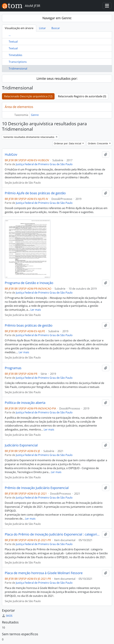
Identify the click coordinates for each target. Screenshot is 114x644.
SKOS (7, 616)
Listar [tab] (42, 28)
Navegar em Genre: (57, 18)
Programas (13, 368)
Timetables (15, 55)
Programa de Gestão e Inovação (29, 283)
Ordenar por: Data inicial (68, 143)
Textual (13, 42)
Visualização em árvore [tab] (19, 28)
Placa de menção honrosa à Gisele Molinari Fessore (44, 573)
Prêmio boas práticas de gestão (29, 325)
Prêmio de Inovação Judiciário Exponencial (37, 488)
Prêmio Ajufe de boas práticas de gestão (35, 193)
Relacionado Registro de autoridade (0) (82, 96)
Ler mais (36, 310)
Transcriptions (18, 62)
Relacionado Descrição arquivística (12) (28, 96)
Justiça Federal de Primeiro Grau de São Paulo (44, 164)
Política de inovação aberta (25, 403)
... (10, 35)
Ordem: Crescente (98, 143)
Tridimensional (18, 69)
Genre (35, 115)
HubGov (11, 155)
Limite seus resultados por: (57, 78)
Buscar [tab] (56, 28)
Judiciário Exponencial (21, 445)
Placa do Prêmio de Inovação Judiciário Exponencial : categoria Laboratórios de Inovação (53, 534)
